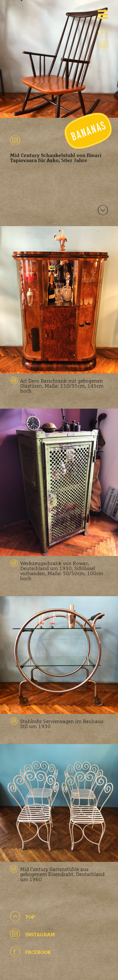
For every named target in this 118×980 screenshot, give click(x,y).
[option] (59, 59)
